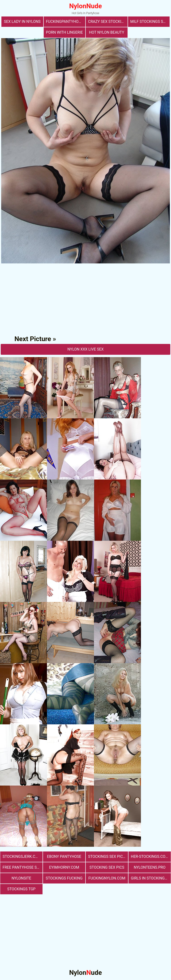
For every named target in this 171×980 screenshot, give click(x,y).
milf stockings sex (149, 22)
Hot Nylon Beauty (107, 32)
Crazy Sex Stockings (108, 22)
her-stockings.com (150, 857)
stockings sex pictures (108, 857)
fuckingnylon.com (107, 878)
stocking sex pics (107, 867)
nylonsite (21, 878)
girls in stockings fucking (151, 878)
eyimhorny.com (64, 867)
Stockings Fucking (64, 878)
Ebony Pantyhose (64, 857)
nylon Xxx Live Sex (85, 349)
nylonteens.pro (150, 867)
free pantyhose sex (22, 867)
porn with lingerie (64, 32)
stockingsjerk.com (22, 857)
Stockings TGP (21, 889)
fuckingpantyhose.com (66, 22)
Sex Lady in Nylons (22, 22)
